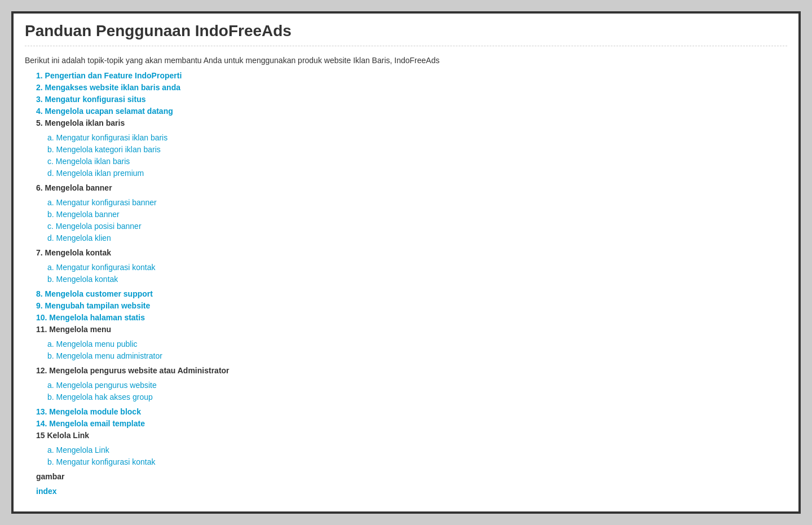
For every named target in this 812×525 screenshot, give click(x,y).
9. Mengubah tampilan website (93, 306)
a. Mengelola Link (78, 450)
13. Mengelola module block (89, 412)
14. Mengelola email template (91, 423)
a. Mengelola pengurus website (102, 385)
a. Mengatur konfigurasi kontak (101, 267)
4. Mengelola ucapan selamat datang (105, 111)
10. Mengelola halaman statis (91, 317)
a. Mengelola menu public (92, 344)
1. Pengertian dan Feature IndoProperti (109, 76)
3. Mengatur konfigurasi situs (91, 99)
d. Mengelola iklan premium (96, 173)
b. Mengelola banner (83, 214)
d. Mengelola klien (79, 238)
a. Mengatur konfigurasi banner (102, 202)
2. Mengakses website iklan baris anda (108, 87)
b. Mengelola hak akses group (100, 397)
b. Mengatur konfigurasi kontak (101, 462)
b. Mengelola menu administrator (105, 356)
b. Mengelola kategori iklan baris (104, 149)
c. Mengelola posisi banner (94, 226)
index (47, 491)
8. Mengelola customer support (94, 294)
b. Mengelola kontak (83, 279)
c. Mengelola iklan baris (89, 161)
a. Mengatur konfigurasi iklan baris (107, 138)
